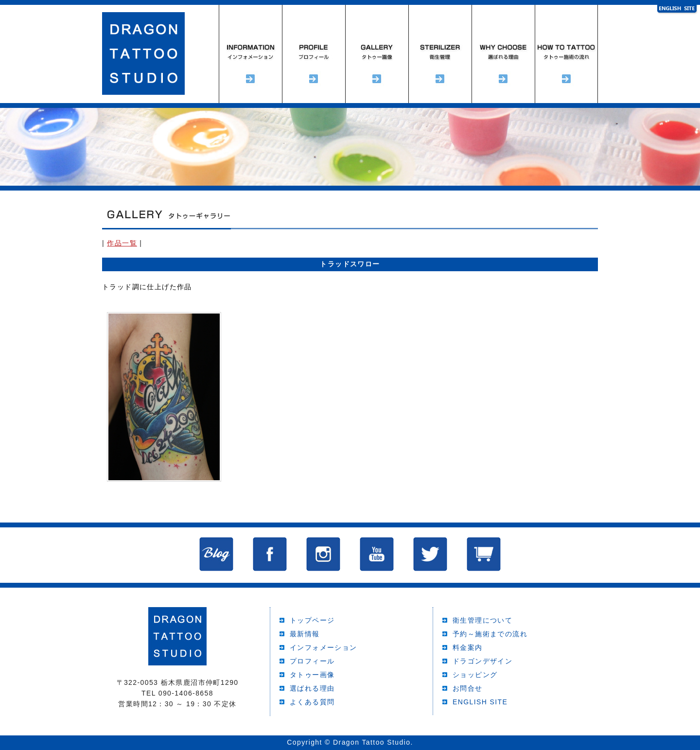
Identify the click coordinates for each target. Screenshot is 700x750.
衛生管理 (440, 54)
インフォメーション (250, 54)
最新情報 (305, 634)
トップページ (312, 620)
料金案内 (468, 647)
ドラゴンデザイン (482, 661)
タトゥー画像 (312, 675)
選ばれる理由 (503, 54)
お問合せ (468, 688)
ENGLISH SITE (480, 702)
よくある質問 (312, 702)
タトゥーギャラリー (377, 54)
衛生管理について (482, 620)
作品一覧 (122, 243)
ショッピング (475, 675)
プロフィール (314, 54)
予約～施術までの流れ (566, 54)
